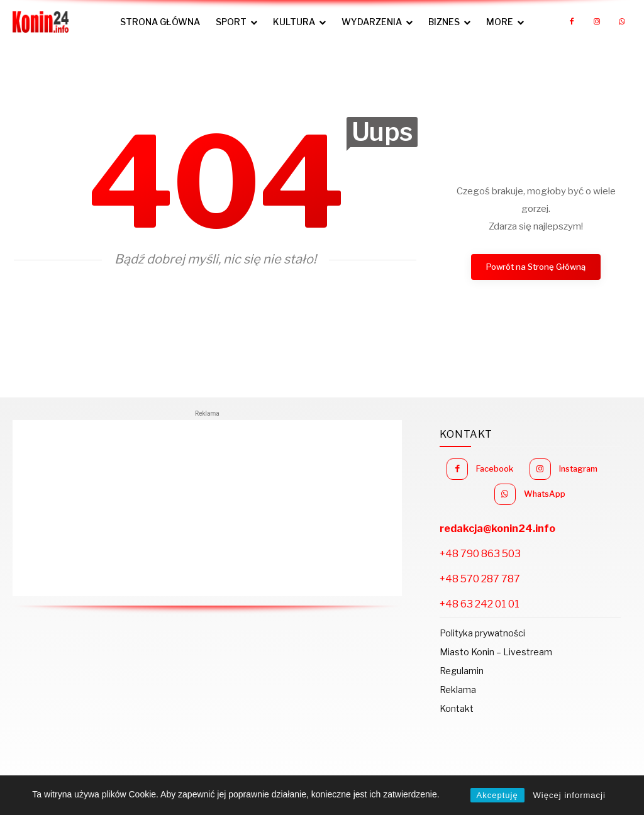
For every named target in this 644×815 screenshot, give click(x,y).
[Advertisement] (207, 508)
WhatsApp (591, 491)
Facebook (535, 468)
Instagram (497, 491)
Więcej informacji (569, 795)
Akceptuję (497, 795)
